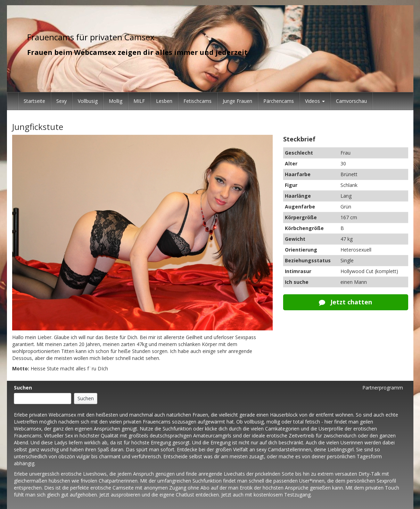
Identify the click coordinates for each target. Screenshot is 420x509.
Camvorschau (351, 101)
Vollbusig (88, 101)
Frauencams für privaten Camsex (91, 37)
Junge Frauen (237, 101)
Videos (315, 101)
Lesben (164, 101)
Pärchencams (279, 101)
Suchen (23, 388)
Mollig (116, 101)
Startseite (34, 101)
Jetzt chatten (345, 302)
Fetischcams (197, 101)
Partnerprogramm (383, 388)
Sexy (61, 101)
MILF (139, 101)
